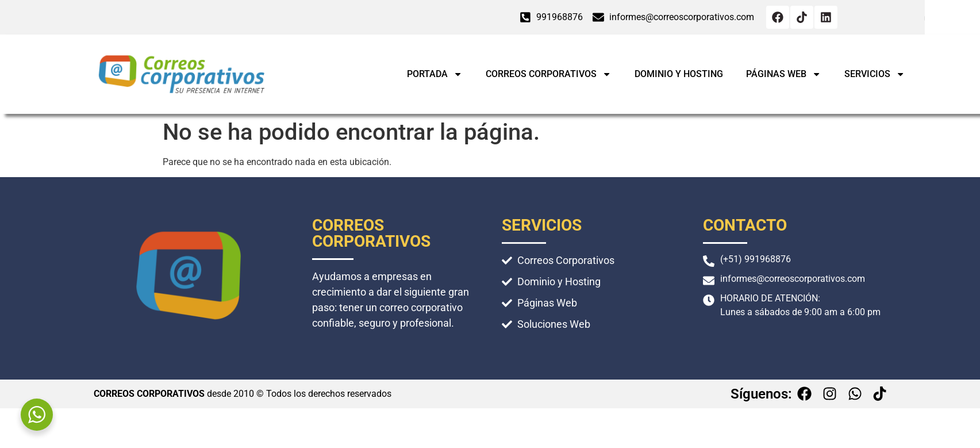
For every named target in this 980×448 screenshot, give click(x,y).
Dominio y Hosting (738, 74)
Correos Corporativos (608, 74)
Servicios (934, 74)
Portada (494, 74)
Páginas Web (843, 74)
